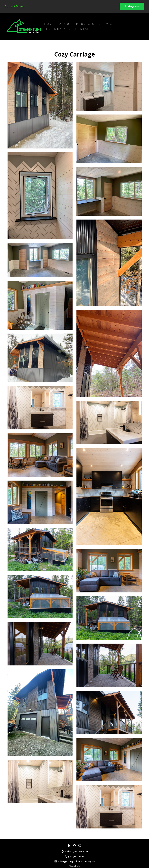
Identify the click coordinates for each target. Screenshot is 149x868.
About (65, 24)
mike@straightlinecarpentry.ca (76, 861)
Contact (83, 29)
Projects (85, 24)
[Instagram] (80, 845)
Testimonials (57, 29)
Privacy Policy (74, 866)
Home (50, 24)
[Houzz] (69, 845)
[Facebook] (74, 845)
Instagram (132, 6)
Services (108, 24)
